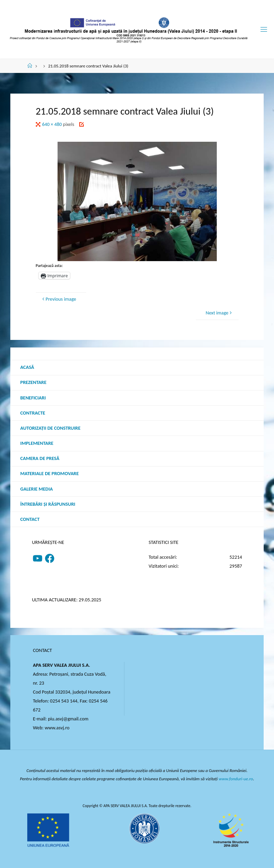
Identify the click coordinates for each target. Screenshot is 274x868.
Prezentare (33, 382)
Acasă (27, 367)
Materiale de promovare (50, 473)
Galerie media (37, 489)
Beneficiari (33, 398)
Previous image (58, 299)
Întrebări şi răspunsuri (48, 504)
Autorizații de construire (50, 428)
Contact (30, 519)
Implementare (37, 443)
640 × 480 (53, 124)
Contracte (33, 413)
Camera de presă (40, 458)
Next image (220, 313)
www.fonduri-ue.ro (236, 779)
